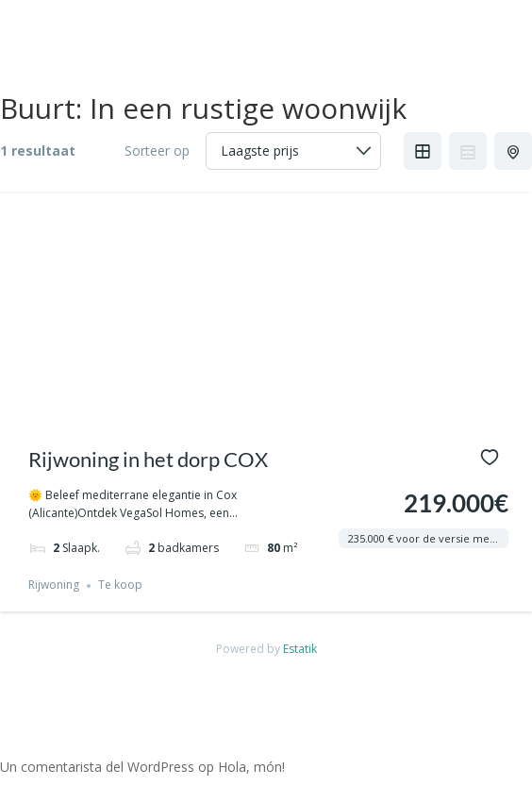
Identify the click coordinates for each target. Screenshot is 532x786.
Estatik (300, 649)
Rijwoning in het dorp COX (148, 459)
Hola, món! (251, 767)
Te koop (120, 585)
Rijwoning (54, 585)
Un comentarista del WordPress (97, 767)
